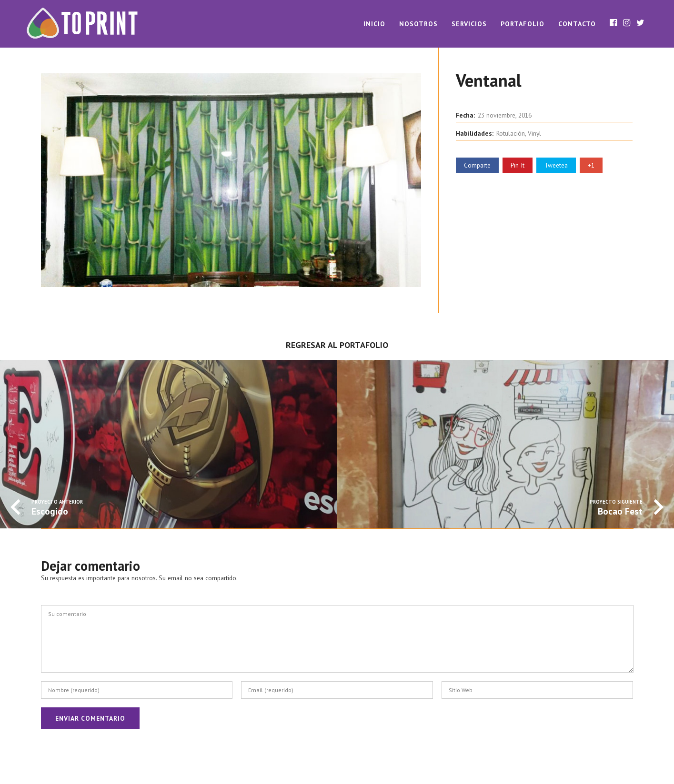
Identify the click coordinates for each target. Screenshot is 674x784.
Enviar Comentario (90, 718)
